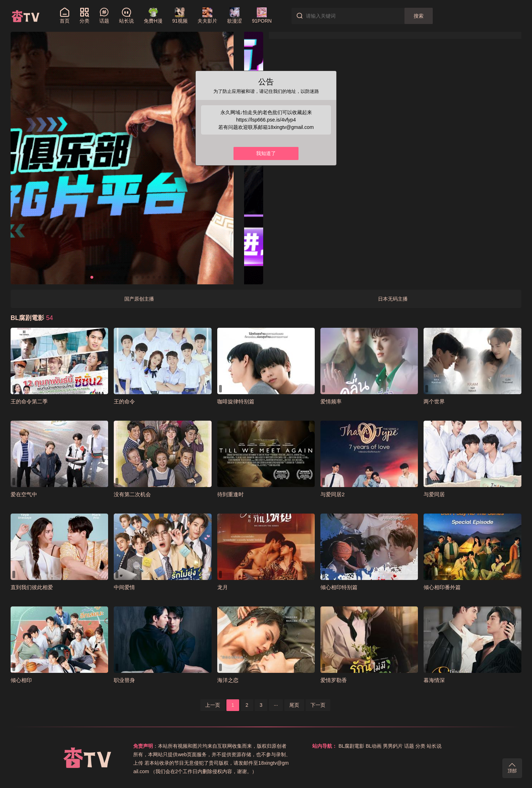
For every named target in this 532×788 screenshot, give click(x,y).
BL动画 (374, 746)
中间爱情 (124, 587)
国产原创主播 (139, 299)
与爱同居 (434, 494)
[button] (86, 277)
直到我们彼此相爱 (32, 587)
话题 (409, 746)
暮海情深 (434, 680)
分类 (420, 746)
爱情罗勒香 (334, 680)
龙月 (223, 587)
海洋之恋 (228, 680)
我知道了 (266, 153)
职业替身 (124, 680)
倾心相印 (21, 680)
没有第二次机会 (132, 494)
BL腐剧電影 (351, 746)
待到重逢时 (230, 494)
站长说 (434, 746)
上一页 (213, 705)
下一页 (318, 705)
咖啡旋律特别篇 (236, 401)
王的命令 (124, 401)
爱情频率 (331, 401)
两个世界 (434, 401)
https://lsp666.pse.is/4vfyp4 (266, 120)
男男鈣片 (393, 746)
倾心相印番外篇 (442, 587)
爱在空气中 (24, 494)
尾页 (294, 705)
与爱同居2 (332, 494)
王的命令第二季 (29, 401)
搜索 (419, 16)
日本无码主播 (393, 299)
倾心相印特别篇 (339, 587)
